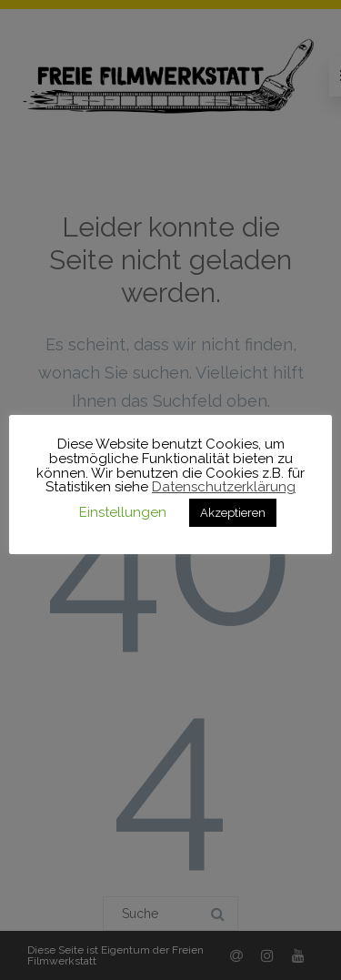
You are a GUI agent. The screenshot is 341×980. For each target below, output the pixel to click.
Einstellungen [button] (123, 512)
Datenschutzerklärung (224, 487)
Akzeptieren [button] (233, 513)
